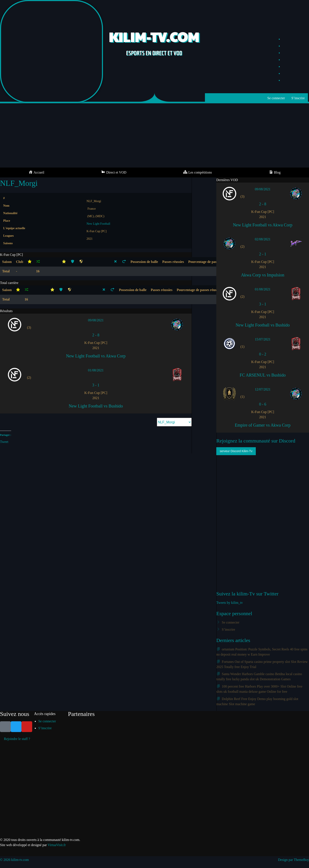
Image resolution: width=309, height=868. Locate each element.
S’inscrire (298, 98)
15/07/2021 (263, 339)
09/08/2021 (96, 320)
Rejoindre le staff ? (17, 739)
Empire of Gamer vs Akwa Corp (263, 425)
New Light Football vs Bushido (96, 406)
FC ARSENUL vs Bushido (263, 375)
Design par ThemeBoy (293, 860)
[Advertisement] (154, 135)
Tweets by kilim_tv (229, 603)
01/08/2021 (96, 370)
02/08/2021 (263, 239)
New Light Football (98, 224)
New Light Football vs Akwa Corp (96, 356)
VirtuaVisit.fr (57, 845)
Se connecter (276, 98)
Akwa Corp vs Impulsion (263, 275)
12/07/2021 (263, 389)
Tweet (4, 442)
